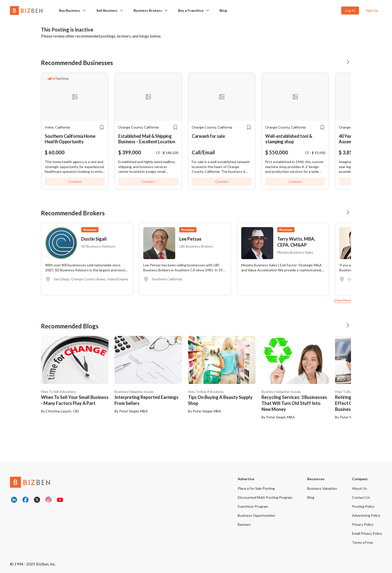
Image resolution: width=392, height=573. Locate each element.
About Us (359, 488)
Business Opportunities (256, 515)
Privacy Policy (363, 524)
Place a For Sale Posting (256, 488)
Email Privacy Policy (367, 533)
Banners (244, 524)
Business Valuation (322, 488)
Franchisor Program (253, 506)
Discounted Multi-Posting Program (265, 497)
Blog (223, 10)
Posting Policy (363, 506)
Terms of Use (362, 542)
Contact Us (361, 497)
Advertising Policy (366, 515)
